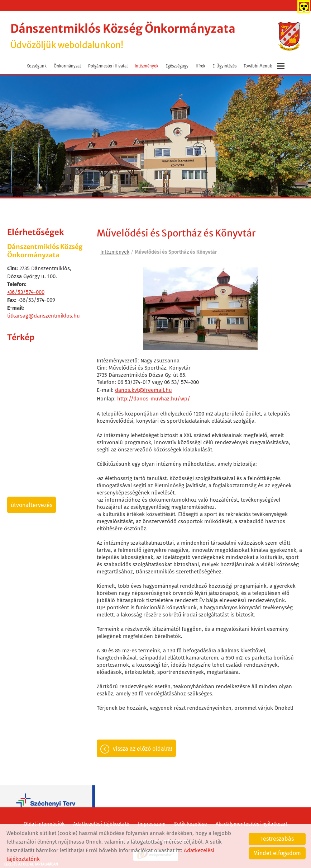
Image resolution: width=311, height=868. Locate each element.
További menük (264, 66)
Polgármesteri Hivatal (108, 66)
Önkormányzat (67, 66)
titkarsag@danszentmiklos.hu (44, 315)
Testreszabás (277, 839)
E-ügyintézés (224, 66)
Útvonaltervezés (32, 505)
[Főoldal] (289, 36)
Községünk (37, 66)
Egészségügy (177, 66)
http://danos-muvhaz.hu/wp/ (154, 398)
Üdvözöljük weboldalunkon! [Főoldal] (125, 36)
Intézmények (147, 66)
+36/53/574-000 (26, 292)
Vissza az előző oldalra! (143, 749)
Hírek (200, 66)
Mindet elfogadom (277, 853)
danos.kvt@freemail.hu (143, 390)
